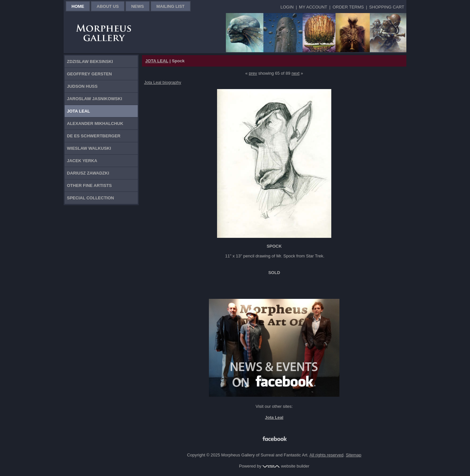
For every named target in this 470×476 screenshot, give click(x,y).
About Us (108, 6)
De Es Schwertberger (94, 136)
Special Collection (90, 198)
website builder (286, 466)
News (138, 6)
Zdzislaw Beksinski (90, 61)
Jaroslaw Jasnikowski (94, 99)
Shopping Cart (387, 7)
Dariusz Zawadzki (88, 173)
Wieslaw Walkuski (89, 148)
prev (253, 73)
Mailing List (171, 6)
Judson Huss (82, 86)
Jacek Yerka (82, 161)
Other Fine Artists (89, 185)
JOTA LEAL (157, 61)
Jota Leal (78, 111)
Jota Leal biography (163, 82)
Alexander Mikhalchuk (95, 123)
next (296, 73)
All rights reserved (326, 455)
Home (78, 6)
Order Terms (348, 7)
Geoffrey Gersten (89, 74)
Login (287, 7)
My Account (313, 7)
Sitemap (353, 455)
